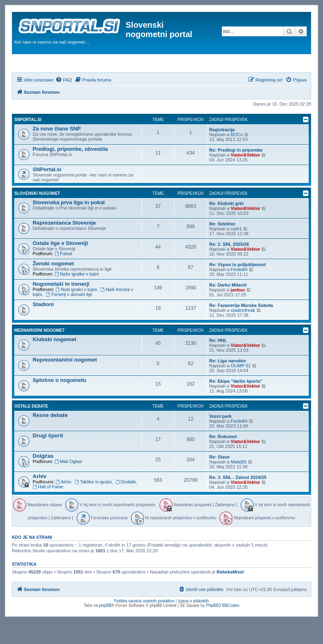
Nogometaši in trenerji (61, 306)
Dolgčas (43, 478)
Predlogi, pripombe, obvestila (70, 171)
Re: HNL (218, 362)
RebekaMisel (230, 594)
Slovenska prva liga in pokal (69, 224)
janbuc (238, 312)
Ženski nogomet (53, 286)
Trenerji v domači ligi (69, 316)
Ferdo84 (239, 291)
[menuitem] (64, 102)
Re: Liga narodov (228, 383)
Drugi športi (48, 458)
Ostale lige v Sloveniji (60, 265)
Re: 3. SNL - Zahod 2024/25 (238, 499)
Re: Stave (219, 479)
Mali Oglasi (68, 483)
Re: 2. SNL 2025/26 (229, 266)
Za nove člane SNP (57, 151)
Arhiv (40, 498)
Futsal (63, 276)
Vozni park (220, 438)
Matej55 (239, 484)
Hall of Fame (48, 509)
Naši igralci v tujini (76, 311)
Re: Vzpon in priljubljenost (238, 287)
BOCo (237, 157)
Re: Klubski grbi (226, 225)
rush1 (237, 251)
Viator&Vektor (246, 177)
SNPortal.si (28, 142)
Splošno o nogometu (59, 402)
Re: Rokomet (223, 459)
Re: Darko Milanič (228, 307)
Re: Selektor (222, 246)
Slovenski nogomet (37, 215)
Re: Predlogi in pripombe (236, 172)
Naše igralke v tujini (77, 296)
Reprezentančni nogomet (65, 382)
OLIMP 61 (241, 388)
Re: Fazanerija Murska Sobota (241, 327)
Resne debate (50, 437)
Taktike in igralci (93, 504)
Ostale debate (31, 428)
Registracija (222, 152)
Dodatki (126, 504)
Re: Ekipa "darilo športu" (236, 403)
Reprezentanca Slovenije (64, 245)
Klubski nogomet (54, 361)
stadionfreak (243, 332)
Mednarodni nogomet (39, 352)
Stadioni (43, 326)
